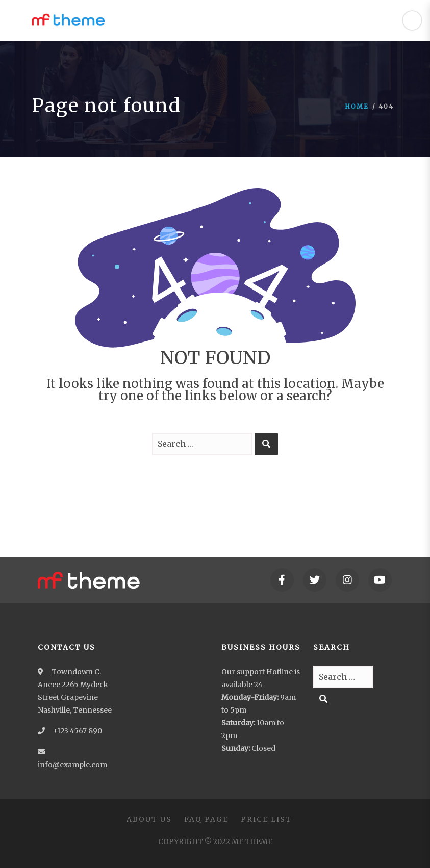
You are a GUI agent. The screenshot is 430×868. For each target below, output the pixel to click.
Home (357, 106)
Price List (266, 819)
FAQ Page (206, 819)
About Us (149, 819)
